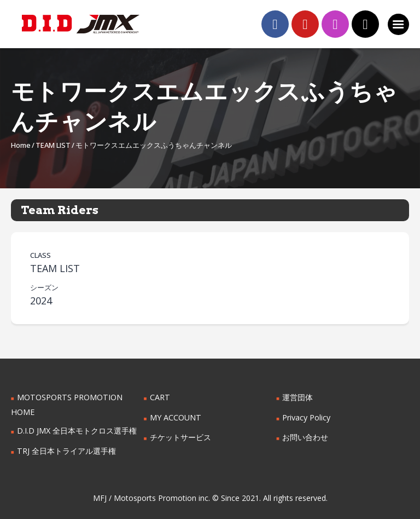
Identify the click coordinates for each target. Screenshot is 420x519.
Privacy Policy (306, 417)
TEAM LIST (53, 145)
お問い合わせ (305, 437)
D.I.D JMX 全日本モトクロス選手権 (77, 431)
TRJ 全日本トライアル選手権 (66, 451)
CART (160, 397)
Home (21, 145)
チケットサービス (180, 437)
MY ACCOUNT (175, 417)
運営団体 (297, 397)
